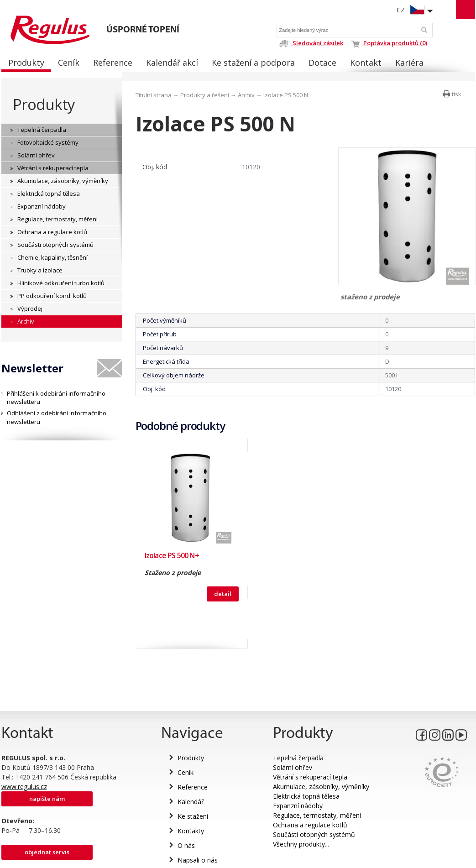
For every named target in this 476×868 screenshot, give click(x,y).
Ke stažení (193, 816)
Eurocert (442, 772)
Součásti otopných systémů (314, 834)
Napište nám (47, 799)
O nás (186, 845)
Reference (193, 787)
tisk (457, 94)
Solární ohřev (293, 767)
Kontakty (191, 831)
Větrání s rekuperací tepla (310, 777)
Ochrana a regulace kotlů (310, 825)
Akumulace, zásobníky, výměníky (321, 787)
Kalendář (191, 802)
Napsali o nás (198, 860)
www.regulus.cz (24, 787)
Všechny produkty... (301, 844)
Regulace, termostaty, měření (317, 815)
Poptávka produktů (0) (389, 43)
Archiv (246, 95)
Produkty (44, 104)
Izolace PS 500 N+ (172, 555)
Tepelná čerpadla (298, 758)
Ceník (186, 772)
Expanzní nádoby (298, 806)
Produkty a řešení (205, 95)
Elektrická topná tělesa (306, 796)
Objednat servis (47, 852)
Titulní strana (154, 95)
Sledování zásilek (311, 43)
